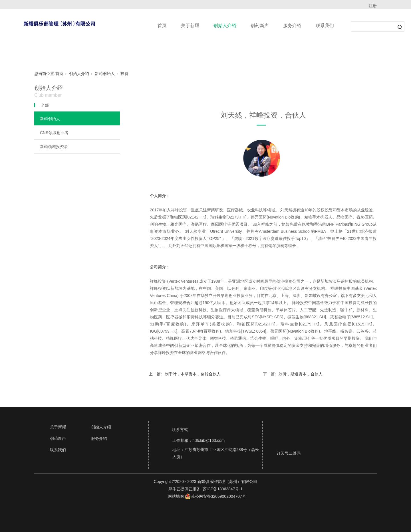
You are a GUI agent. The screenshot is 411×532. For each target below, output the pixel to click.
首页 (162, 26)
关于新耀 (190, 26)
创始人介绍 (225, 26)
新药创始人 (105, 74)
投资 (124, 74)
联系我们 (325, 26)
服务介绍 (292, 26)
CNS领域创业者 (54, 133)
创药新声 (260, 26)
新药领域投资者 (54, 147)
